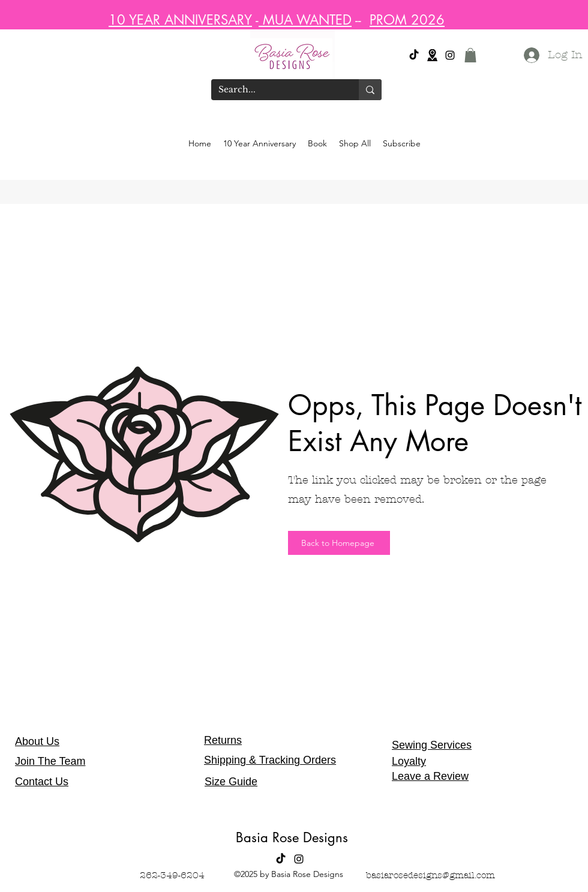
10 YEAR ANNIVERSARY (180, 20)
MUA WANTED (305, 20)
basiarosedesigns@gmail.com (430, 875)
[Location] (432, 55)
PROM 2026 (407, 20)
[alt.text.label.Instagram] (450, 55)
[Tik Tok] (414, 55)
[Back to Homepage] (339, 543)
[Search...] (276, 90)
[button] (470, 55)
